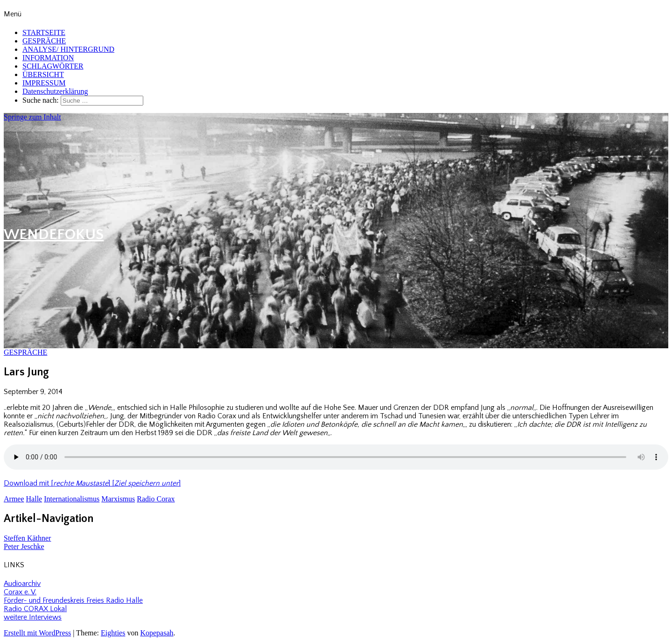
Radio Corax (156, 499)
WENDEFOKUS (54, 235)
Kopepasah (157, 633)
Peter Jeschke (24, 546)
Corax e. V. (20, 592)
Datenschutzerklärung (55, 91)
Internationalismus (72, 499)
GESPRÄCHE (44, 41)
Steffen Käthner (27, 538)
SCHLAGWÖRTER (53, 66)
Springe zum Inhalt (32, 117)
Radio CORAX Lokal (35, 609)
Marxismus (118, 499)
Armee (14, 499)
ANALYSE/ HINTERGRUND (68, 49)
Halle (34, 499)
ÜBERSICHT (43, 74)
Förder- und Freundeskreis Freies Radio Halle (73, 600)
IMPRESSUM (44, 83)
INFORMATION (48, 58)
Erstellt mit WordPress (37, 633)
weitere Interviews (33, 617)
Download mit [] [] (92, 483)
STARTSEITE (44, 32)
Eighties (113, 633)
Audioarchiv (22, 584)
